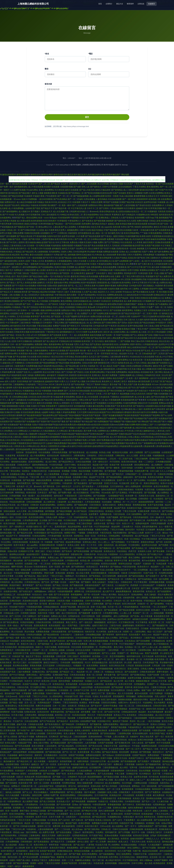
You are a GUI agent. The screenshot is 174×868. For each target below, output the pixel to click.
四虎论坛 (169, 477)
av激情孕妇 (99, 684)
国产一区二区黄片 (145, 313)
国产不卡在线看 (86, 740)
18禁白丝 (52, 591)
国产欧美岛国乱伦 (53, 724)
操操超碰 (8, 666)
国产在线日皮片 (141, 391)
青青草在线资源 (125, 564)
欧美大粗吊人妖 (96, 369)
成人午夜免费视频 (16, 208)
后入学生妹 (46, 459)
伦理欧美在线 (30, 712)
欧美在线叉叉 (92, 567)
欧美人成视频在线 (92, 798)
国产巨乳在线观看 (73, 224)
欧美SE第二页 (88, 341)
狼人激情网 (7, 388)
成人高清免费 (149, 727)
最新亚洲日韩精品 (78, 276)
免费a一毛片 (49, 276)
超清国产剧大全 (48, 242)
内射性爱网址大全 (124, 360)
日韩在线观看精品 (118, 307)
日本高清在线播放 (78, 675)
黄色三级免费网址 (116, 273)
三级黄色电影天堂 (109, 798)
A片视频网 (147, 301)
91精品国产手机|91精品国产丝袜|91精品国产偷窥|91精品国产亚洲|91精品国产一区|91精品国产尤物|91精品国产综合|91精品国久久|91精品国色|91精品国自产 (105, 434)
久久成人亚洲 (10, 341)
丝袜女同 (166, 310)
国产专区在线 (27, 625)
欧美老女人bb (20, 246)
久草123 (114, 363)
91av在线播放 (30, 286)
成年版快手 (51, 375)
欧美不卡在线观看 (117, 499)
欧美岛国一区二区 (110, 317)
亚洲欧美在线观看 (163, 242)
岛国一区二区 (161, 307)
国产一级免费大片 (14, 267)
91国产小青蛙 (148, 252)
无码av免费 (49, 678)
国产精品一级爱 (13, 638)
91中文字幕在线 (62, 242)
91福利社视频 (114, 289)
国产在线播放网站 (46, 267)
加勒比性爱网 (97, 202)
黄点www (28, 567)
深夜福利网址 (97, 267)
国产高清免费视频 (32, 561)
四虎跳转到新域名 (66, 638)
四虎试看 (116, 227)
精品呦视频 (125, 394)
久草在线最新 (160, 332)
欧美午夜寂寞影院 (89, 283)
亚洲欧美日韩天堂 (39, 471)
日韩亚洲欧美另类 (23, 650)
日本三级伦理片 (54, 740)
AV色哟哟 (75, 298)
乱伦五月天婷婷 (99, 351)
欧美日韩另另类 (126, 684)
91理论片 (58, 329)
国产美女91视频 (158, 397)
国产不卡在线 (8, 215)
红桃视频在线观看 (164, 490)
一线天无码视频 (154, 721)
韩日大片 (92, 715)
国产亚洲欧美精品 (138, 675)
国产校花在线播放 (165, 601)
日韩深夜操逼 (59, 622)
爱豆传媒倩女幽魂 (33, 242)
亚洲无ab (59, 678)
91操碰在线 (63, 193)
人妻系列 (21, 242)
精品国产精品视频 (32, 499)
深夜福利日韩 (77, 554)
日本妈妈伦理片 (135, 573)
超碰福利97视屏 (52, 381)
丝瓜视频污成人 (105, 388)
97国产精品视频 (111, 230)
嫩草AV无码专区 (26, 755)
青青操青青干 (52, 406)
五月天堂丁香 (156, 381)
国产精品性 (55, 184)
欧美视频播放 (51, 690)
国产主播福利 (44, 616)
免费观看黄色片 (7, 650)
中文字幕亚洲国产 (127, 644)
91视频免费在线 (36, 394)
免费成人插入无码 (59, 616)
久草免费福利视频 (30, 520)
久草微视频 (27, 693)
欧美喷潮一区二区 (77, 394)
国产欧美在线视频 (92, 193)
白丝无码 (63, 755)
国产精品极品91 (10, 780)
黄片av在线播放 (149, 561)
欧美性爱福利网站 (48, 505)
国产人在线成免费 (80, 205)
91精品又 (105, 384)
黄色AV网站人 (59, 400)
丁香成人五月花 (37, 261)
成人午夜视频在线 (161, 644)
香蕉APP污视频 (156, 289)
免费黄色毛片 (10, 202)
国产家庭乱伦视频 (112, 777)
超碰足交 (35, 764)
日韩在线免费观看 (34, 502)
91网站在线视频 (39, 820)
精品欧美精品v (134, 372)
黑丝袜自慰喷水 (82, 357)
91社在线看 (32, 357)
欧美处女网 (30, 777)
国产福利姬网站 (157, 604)
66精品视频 (56, 313)
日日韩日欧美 (81, 746)
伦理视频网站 (54, 301)
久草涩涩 (49, 283)
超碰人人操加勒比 (161, 811)
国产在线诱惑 (162, 363)
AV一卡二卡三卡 (130, 502)
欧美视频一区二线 (91, 814)
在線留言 (152, 4)
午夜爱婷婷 (113, 554)
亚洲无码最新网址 (36, 462)
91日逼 (38, 391)
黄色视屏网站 (75, 283)
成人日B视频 (132, 499)
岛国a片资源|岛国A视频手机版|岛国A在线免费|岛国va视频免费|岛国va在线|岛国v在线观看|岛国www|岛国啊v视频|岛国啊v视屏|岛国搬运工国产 (93, 425)
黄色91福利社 (72, 400)
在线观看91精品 (152, 406)
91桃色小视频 (24, 406)
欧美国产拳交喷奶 (152, 246)
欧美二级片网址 (156, 372)
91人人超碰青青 (35, 372)
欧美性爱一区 (6, 826)
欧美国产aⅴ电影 (164, 468)
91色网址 (100, 832)
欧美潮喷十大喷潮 (144, 795)
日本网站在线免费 (98, 239)
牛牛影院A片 (161, 323)
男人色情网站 (114, 845)
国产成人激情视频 (68, 255)
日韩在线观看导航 (59, 632)
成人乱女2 (8, 573)
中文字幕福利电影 (102, 527)
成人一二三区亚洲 (21, 718)
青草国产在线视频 (111, 202)
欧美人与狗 (26, 638)
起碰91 (12, 860)
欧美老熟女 (132, 715)
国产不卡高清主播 (75, 798)
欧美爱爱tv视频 (164, 317)
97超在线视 (110, 372)
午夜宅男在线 (30, 289)
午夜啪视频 (46, 391)
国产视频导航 (96, 724)
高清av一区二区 (26, 845)
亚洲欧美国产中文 (157, 459)
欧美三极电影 (151, 595)
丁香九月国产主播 (129, 384)
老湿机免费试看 (41, 625)
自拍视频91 (45, 233)
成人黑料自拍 (95, 323)
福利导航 (124, 289)
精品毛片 (97, 329)
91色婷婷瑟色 (157, 261)
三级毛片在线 (115, 625)
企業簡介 (109, 4)
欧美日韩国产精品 (157, 733)
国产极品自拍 (92, 378)
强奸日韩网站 (32, 832)
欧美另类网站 (93, 666)
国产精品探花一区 (69, 313)
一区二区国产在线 (125, 459)
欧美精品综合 (59, 684)
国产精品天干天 (48, 208)
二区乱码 (112, 459)
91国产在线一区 (151, 573)
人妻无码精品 (102, 199)
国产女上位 (28, 792)
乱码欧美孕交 (79, 273)
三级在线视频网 (140, 718)
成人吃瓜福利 (135, 239)
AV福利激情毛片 (7, 394)
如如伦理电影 (87, 687)
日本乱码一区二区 (122, 601)
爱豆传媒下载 (115, 384)
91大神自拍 (60, 190)
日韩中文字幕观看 (110, 187)
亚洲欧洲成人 (104, 218)
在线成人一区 (95, 644)
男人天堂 (26, 335)
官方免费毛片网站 (38, 687)
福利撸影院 (57, 249)
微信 (47, 69)
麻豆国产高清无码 (58, 641)
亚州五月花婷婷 (48, 718)
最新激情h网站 (55, 344)
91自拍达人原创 (39, 638)
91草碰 (57, 255)
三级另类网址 (55, 483)
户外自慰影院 (51, 196)
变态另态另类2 (58, 357)
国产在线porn (108, 755)
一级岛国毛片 (53, 761)
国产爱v (164, 576)
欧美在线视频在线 (38, 653)
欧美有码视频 (111, 863)
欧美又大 (108, 246)
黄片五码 (139, 817)
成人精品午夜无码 (113, 860)
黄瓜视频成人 (149, 286)
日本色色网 (65, 663)
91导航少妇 (141, 554)
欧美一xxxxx (44, 218)
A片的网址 (139, 468)
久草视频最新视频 (105, 669)
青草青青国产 (29, 585)
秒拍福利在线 (44, 579)
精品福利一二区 (158, 567)
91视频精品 (140, 823)
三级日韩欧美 (25, 323)
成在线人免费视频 (29, 727)
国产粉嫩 (8, 357)
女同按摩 (32, 523)
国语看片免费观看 (47, 601)
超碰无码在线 (36, 347)
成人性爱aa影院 (24, 221)
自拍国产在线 (65, 768)
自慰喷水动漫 (100, 523)
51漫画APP (136, 317)
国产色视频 (125, 341)
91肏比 (58, 372)
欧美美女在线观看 (109, 564)
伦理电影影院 (128, 536)
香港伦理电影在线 (107, 212)
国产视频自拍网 (77, 585)
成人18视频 (147, 369)
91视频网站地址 (115, 817)
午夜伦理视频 (81, 508)
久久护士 (77, 486)
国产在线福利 (128, 391)
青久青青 (8, 369)
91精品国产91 (68, 264)
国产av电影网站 (33, 588)
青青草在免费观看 (80, 644)
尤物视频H (102, 792)
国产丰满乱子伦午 (155, 554)
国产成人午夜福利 (44, 585)
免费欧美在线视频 (145, 696)
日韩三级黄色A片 (153, 258)
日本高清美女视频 (166, 746)
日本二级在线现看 (149, 786)
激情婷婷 (68, 480)
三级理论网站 (140, 632)
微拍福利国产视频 (111, 205)
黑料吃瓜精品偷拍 (84, 255)
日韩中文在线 (85, 230)
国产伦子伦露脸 (149, 848)
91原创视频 (43, 378)
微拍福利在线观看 (20, 184)
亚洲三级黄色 (134, 669)
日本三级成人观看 (151, 326)
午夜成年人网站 (68, 388)
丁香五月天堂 (140, 184)
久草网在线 (62, 233)
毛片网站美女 (167, 391)
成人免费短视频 (154, 780)
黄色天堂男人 (61, 230)
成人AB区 (124, 768)
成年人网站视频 (9, 360)
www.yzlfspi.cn (65, 165)
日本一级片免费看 (161, 579)
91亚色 (138, 527)
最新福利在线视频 (46, 715)
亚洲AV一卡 (25, 310)
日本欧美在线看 (32, 363)
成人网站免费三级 (59, 468)
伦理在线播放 (90, 199)
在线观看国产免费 (119, 558)
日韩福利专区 (150, 375)
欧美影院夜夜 (128, 789)
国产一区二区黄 (114, 789)
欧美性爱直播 (84, 752)
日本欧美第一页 (35, 360)
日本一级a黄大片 (158, 517)
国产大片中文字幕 (135, 267)
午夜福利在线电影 (151, 508)
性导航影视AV (20, 258)
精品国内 (142, 712)
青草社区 (19, 499)
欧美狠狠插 (70, 307)
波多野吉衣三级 (13, 310)
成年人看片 (120, 659)
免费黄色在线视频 (29, 378)
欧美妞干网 (115, 465)
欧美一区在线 (130, 249)
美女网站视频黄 (145, 384)
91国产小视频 (119, 366)
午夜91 (23, 798)
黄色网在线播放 (21, 394)
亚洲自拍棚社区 (164, 835)
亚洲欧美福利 (15, 601)
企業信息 (141, 4)
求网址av (20, 588)
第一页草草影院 (104, 354)
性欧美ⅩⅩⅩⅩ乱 (51, 202)
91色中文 (28, 681)
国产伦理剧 (86, 338)
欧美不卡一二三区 (153, 533)
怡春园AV (134, 737)
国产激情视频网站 (10, 212)
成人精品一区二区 (100, 233)
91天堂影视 (162, 378)
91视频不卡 (62, 545)
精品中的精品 (97, 230)
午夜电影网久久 (74, 221)
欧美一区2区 (91, 536)
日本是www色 (12, 696)
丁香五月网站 (59, 323)
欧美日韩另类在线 (129, 462)
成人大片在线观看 (126, 693)
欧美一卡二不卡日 (89, 545)
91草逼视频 (152, 400)
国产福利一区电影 (20, 598)
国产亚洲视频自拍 (76, 632)
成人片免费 (163, 320)
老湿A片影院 (133, 323)
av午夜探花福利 (86, 329)
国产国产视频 (75, 854)
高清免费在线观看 (30, 601)
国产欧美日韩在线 (77, 289)
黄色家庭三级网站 (165, 530)
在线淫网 (168, 542)
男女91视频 (31, 326)
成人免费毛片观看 (47, 832)
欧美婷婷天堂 (23, 456)
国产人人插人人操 (150, 647)
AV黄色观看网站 (155, 233)
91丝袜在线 (135, 357)
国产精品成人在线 (69, 258)
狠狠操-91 (142, 304)
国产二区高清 (159, 354)
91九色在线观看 (147, 357)
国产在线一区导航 (100, 749)
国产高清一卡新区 (20, 239)
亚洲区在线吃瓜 (109, 505)
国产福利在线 (120, 221)
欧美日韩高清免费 (50, 347)
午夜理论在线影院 (156, 718)
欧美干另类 (88, 527)
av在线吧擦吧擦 (35, 774)
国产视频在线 (85, 805)
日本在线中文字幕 (98, 761)
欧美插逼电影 (148, 814)
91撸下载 (137, 851)
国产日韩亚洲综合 (44, 369)
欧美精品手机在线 (8, 505)
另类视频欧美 (43, 335)
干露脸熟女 (115, 397)
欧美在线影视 (151, 808)
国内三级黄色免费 (107, 811)
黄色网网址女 (51, 261)
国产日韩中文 (129, 805)
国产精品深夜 (97, 551)
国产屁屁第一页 (58, 317)
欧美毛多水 (112, 622)
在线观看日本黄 (17, 313)
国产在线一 (165, 224)
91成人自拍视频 (107, 570)
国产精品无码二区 (25, 761)
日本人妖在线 (138, 743)
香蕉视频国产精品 (32, 338)
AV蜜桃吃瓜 (20, 363)
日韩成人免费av (148, 669)
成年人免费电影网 (133, 486)
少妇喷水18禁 (124, 317)
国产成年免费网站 (162, 252)
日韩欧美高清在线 (17, 635)
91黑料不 (82, 378)
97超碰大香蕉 (39, 196)
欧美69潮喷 (140, 218)
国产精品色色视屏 (93, 236)
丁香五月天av (42, 384)
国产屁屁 (36, 208)
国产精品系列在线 (55, 533)
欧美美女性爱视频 (76, 774)
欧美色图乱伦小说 (156, 298)
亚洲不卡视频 (106, 758)
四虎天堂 (133, 551)
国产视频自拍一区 (108, 548)
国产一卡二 (48, 527)
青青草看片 (105, 567)
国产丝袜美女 (88, 221)
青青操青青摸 (25, 536)
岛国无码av (165, 783)
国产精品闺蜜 (118, 687)
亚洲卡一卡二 (67, 335)
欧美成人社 (151, 591)
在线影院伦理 (40, 740)
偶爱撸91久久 (105, 474)
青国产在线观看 (152, 653)
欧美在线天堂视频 (141, 835)
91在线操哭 (45, 548)
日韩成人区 (106, 829)
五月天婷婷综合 (117, 486)
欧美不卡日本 (42, 817)
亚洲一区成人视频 (156, 273)
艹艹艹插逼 (168, 289)
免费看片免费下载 (51, 795)
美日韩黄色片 (137, 638)
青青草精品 (20, 493)
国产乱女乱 (146, 351)
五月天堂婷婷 (49, 666)
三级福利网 (62, 502)
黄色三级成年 (39, 298)
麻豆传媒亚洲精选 (102, 558)
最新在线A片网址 (61, 283)
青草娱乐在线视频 (82, 851)
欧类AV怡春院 (98, 638)
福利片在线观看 (72, 190)
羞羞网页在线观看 (149, 746)
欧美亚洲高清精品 (9, 477)
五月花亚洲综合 (52, 273)
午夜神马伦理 (154, 391)
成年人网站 (85, 459)
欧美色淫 (139, 202)
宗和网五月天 (20, 279)
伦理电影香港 (117, 301)
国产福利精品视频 (53, 752)
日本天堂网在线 (88, 616)
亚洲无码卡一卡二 (143, 625)
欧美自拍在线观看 (102, 687)
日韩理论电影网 (57, 561)
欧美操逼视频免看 (65, 839)
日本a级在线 (104, 397)
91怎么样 (82, 777)
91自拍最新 (152, 480)
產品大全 (120, 4)
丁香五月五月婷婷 (52, 863)
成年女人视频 (37, 193)
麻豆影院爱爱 (6, 289)
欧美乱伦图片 (11, 743)
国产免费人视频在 (36, 690)
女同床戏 (162, 808)
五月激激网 (150, 530)
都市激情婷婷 (55, 264)
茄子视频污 (35, 212)
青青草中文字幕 (121, 561)
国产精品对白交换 (25, 533)
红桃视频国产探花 (116, 496)
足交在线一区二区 (158, 857)
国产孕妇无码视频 (114, 391)
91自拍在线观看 (115, 199)
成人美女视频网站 (113, 783)
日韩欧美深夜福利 (148, 672)
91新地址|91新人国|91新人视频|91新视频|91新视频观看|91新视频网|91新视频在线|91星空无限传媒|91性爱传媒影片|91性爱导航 (55, 437)
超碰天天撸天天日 (100, 625)
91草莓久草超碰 (9, 221)
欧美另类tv (75, 721)
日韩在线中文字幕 (110, 644)
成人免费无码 (49, 502)
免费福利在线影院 (93, 755)
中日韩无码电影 (56, 465)
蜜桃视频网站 (97, 310)
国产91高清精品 (60, 199)
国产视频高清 (20, 227)
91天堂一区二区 (134, 354)
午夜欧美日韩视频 (165, 474)
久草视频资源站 (84, 227)
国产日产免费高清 (153, 792)
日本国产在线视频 (106, 743)
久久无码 (156, 388)
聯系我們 (130, 4)
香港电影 (134, 752)
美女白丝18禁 (48, 372)
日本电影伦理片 (136, 286)
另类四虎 (162, 212)
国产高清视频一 (100, 496)
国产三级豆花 (108, 585)
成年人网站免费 (114, 338)
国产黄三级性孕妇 (92, 829)
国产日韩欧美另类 (89, 857)
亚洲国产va (157, 588)
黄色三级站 (119, 647)
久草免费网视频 (12, 842)
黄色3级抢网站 (153, 187)
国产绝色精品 (34, 292)
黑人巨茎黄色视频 (8, 730)
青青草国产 (35, 317)
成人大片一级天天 (109, 360)
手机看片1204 (37, 249)
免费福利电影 (78, 681)
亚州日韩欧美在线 (55, 687)
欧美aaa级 (23, 459)
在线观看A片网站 (80, 477)
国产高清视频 (52, 672)
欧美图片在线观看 (52, 187)
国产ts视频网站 (162, 304)
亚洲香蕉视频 (49, 808)
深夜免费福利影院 (58, 792)
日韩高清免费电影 (147, 768)
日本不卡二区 (93, 208)
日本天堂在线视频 (47, 805)
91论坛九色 (102, 554)
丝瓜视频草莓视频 (62, 628)
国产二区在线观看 (89, 184)
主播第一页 (120, 276)
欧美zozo (132, 740)
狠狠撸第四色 (76, 409)
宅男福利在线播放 (82, 347)
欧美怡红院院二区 (75, 215)
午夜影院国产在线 (64, 360)
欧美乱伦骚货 (43, 490)
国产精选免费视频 (47, 363)
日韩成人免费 (52, 517)
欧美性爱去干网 (26, 783)
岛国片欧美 (42, 613)
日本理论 (83, 366)
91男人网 (88, 641)
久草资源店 (23, 835)
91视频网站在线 (143, 215)
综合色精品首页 (85, 468)
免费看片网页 (70, 533)
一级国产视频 (74, 582)
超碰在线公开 (8, 363)
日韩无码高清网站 (55, 733)
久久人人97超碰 (167, 471)
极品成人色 (84, 323)
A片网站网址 (147, 366)
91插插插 (77, 341)
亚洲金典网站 (137, 595)
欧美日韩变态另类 (27, 706)
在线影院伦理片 (155, 854)
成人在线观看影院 (45, 496)
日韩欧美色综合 (152, 341)
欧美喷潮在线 (17, 823)
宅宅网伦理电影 (69, 783)
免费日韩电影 (143, 221)
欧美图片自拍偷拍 (100, 539)
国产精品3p (127, 351)
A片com (155, 384)
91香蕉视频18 (40, 533)
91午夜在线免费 (146, 295)
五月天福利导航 (101, 795)
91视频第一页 (79, 666)
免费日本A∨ (123, 703)
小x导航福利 (16, 378)
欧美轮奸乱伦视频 (120, 452)
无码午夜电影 (127, 468)
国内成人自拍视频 (38, 733)
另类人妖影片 (161, 696)
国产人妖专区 (64, 820)
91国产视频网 (71, 317)
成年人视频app (146, 860)
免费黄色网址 (40, 375)
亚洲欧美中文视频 (12, 412)
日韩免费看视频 (24, 669)
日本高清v (33, 397)
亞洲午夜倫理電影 (40, 619)
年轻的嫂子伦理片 (17, 607)
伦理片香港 (18, 388)
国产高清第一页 (109, 335)
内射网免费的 (153, 520)
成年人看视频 (142, 598)
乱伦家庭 (4, 208)
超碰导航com (125, 746)
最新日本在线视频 (44, 403)
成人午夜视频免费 (112, 400)
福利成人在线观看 (13, 792)
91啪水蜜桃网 (58, 391)
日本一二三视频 (105, 808)
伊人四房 (128, 663)
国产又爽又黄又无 (146, 264)
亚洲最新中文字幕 (26, 551)
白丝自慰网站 (98, 561)
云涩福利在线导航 (82, 264)
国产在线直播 (55, 335)
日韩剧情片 (72, 777)
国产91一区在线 (162, 558)
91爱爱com (116, 279)
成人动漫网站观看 (97, 196)
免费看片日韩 (163, 400)
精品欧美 (80, 397)
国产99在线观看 (79, 801)
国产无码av (122, 323)
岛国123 (20, 777)
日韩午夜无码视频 (93, 601)
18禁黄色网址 (80, 456)
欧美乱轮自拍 (58, 823)
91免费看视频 (32, 366)
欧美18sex (95, 758)
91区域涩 (140, 530)
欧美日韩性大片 (41, 845)
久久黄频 (19, 576)
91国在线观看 (153, 279)
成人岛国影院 (132, 332)
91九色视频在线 (109, 480)
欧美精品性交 (167, 221)
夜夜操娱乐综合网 (143, 666)
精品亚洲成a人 (59, 366)
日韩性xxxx (15, 468)
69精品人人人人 (153, 839)
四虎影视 (120, 249)
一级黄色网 (34, 264)
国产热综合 (92, 270)
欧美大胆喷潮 (38, 746)
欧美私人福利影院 (83, 730)
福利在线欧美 (84, 786)
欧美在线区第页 (84, 465)
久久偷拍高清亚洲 (131, 295)
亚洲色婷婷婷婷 (95, 737)
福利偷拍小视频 (116, 184)
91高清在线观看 (79, 715)
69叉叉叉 (32, 403)
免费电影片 (19, 270)
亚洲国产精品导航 (127, 202)
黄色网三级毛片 (121, 381)
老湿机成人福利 (61, 854)
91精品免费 (162, 564)
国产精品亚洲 (26, 298)
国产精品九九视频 (124, 811)
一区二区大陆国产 (160, 607)
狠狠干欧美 (52, 289)
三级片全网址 (85, 625)
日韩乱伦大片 (90, 628)
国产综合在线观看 (166, 184)
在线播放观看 (71, 320)
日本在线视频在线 (83, 638)
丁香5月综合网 (104, 279)
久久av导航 (6, 768)
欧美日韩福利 (40, 758)
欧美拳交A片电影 (135, 508)
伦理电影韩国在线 (80, 835)
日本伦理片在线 (155, 338)
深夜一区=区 (98, 712)
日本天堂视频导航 (33, 215)
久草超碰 (68, 678)
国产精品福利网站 (114, 477)
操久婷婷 (156, 267)
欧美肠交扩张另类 (62, 276)
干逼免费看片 (130, 820)
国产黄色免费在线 (11, 622)
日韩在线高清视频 (60, 452)
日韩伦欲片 (91, 588)
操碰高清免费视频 (158, 239)
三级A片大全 (53, 669)
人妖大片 (153, 378)
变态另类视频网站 (117, 656)
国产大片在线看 (71, 539)
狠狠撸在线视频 (125, 700)
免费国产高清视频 (83, 388)
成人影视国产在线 (83, 267)
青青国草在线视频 (144, 644)
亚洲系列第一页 (67, 508)
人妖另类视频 (91, 743)
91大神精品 (62, 215)
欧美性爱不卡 (85, 749)
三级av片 (77, 832)
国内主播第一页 (73, 295)
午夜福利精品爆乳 (42, 468)
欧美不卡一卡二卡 (52, 749)
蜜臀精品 (136, 786)
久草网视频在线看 (105, 270)
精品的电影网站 (75, 527)
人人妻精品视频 (157, 613)
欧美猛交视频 (126, 224)
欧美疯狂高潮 (11, 647)
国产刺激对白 (139, 406)
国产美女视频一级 (55, 700)
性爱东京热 (140, 276)
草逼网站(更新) (106, 647)
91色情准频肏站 (41, 567)
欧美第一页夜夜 (112, 196)
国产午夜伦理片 (42, 848)
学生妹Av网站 (32, 190)
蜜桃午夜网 (108, 320)
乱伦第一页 (154, 292)
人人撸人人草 (126, 613)
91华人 (71, 239)
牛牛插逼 (136, 746)
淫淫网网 (70, 267)
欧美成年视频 (165, 406)
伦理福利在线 (74, 616)
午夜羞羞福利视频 (34, 607)
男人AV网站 (96, 752)
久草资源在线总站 (32, 582)
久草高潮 (156, 666)
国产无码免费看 (143, 641)
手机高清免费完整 (17, 502)
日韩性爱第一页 (145, 499)
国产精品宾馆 (106, 681)
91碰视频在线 (159, 456)
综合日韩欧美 (105, 215)
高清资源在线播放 (8, 483)
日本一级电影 (132, 307)
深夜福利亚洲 (109, 369)
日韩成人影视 (155, 221)
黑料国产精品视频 (119, 727)
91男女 (124, 227)
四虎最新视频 (49, 656)
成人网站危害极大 (76, 502)
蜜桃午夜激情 (111, 286)
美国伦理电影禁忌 (152, 483)
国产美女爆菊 (159, 551)
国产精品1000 (127, 338)
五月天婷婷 (75, 403)
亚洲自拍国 (60, 573)
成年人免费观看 (136, 452)
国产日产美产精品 (28, 301)
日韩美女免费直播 (133, 366)
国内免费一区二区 (165, 848)
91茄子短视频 (51, 647)
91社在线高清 (126, 242)
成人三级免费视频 (52, 474)
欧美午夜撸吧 (83, 490)
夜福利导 (27, 558)
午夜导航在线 (60, 295)
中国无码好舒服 (129, 567)
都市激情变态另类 (18, 326)
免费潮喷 (110, 239)
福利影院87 (9, 848)
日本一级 (14, 344)
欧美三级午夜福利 (109, 700)
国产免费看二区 (35, 320)
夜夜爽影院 (12, 709)
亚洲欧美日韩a (39, 672)
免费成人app (53, 558)
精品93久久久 (104, 292)
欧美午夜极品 (38, 202)
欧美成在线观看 (86, 684)
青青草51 (125, 357)
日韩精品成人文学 (11, 613)
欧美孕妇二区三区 (63, 715)
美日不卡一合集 (138, 832)
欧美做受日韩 (154, 224)
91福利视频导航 (132, 236)
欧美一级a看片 (29, 496)
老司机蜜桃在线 (85, 233)
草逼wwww (167, 369)
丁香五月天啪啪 (117, 530)
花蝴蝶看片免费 (141, 193)
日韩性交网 (61, 656)
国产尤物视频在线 (37, 381)
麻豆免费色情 (159, 795)
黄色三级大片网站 (41, 743)
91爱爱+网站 (98, 471)
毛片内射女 (99, 341)
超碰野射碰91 (128, 625)
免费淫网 (56, 826)
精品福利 (123, 354)
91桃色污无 (103, 801)
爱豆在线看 (168, 286)
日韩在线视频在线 (144, 706)
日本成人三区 (57, 539)
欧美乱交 (119, 672)
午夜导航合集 (21, 839)
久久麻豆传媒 (163, 801)
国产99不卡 (45, 313)
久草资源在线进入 (64, 666)
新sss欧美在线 (35, 659)
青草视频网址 (32, 814)
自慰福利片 (112, 718)
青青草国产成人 (19, 218)
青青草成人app (137, 653)
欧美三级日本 (104, 332)
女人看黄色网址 (56, 696)
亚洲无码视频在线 (81, 301)
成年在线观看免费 (46, 409)
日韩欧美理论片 (24, 465)
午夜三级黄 (120, 774)
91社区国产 (128, 184)
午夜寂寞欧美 (6, 832)
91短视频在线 (87, 403)
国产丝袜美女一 (89, 486)
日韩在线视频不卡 (72, 687)
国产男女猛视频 (19, 357)
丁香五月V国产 (142, 329)
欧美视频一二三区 (100, 656)
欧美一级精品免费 (23, 570)
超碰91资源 (62, 286)
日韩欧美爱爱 (30, 270)
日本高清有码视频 (85, 619)
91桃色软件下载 (127, 823)
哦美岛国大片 (126, 724)
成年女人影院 (83, 842)
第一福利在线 (55, 709)
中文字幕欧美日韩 (127, 622)
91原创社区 (106, 301)
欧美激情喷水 (22, 851)
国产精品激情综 (81, 483)
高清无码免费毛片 (75, 564)
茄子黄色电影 (111, 471)
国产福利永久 (96, 187)
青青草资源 (54, 845)
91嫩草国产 (56, 388)
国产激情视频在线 (68, 558)
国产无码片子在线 (114, 598)
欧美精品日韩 (116, 795)
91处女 (122, 264)
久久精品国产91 (122, 585)
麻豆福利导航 (135, 561)
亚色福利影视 (31, 452)
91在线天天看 (101, 845)
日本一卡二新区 (60, 706)
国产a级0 (77, 187)
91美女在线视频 (125, 230)
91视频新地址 (29, 391)
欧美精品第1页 (149, 678)
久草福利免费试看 (8, 372)
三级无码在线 (125, 786)
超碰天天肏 (34, 851)
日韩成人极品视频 (148, 363)
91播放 (89, 406)
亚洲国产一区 (123, 653)
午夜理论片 (90, 394)
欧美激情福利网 (128, 400)
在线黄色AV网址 (11, 591)
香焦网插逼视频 (140, 505)
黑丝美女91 (13, 740)
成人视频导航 (165, 647)
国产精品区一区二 (68, 672)
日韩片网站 (95, 493)
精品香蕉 (16, 255)
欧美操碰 (145, 372)
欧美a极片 (156, 610)
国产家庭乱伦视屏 (58, 743)
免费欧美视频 (96, 317)
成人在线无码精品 (68, 523)
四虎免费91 (86, 224)
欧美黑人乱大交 (154, 842)
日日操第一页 (32, 246)
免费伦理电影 (123, 286)
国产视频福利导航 (153, 764)
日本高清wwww (7, 746)
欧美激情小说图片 (35, 474)
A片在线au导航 (83, 693)
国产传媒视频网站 (26, 344)
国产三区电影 (67, 372)
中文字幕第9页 (133, 542)
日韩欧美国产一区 (133, 474)
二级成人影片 (7, 789)
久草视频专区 (79, 548)
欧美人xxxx (147, 635)
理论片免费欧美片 (165, 595)
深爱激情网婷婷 (118, 771)
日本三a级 (154, 471)
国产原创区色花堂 (143, 205)
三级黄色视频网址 (40, 351)
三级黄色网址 (35, 835)
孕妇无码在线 (6, 391)
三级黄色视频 (98, 604)
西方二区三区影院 (49, 477)
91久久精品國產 (13, 795)
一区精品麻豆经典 (147, 230)
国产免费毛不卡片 (144, 388)
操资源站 (71, 573)
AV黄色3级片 (129, 817)
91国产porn (43, 727)
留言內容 (48, 84)
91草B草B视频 (45, 224)
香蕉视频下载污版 (25, 351)
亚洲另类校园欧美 (30, 514)
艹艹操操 (144, 233)
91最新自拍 (164, 279)
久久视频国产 (54, 771)
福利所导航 (7, 384)
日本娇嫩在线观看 (163, 462)
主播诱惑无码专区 (66, 406)
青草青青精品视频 (32, 854)
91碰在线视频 (126, 835)
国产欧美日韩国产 (102, 727)
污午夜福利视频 (55, 536)
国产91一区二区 (69, 752)
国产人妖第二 (135, 261)
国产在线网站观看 (121, 520)
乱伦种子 (65, 184)
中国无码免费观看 (105, 715)
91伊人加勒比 (59, 307)
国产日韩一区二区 (82, 239)
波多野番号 (94, 514)
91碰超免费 (58, 397)
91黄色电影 (143, 273)
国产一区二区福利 (75, 199)
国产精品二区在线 (61, 585)
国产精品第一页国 (126, 298)
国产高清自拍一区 (89, 354)
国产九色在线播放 (106, 774)
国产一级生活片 (86, 622)
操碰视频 (141, 249)
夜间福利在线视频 (102, 740)
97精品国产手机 (39, 669)
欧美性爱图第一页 (90, 647)
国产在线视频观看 (166, 786)
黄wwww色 (94, 212)
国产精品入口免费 (136, 533)
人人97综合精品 (7, 304)
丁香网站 (161, 678)
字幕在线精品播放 (44, 326)
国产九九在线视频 (152, 452)
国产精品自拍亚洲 (82, 839)
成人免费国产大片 (85, 313)
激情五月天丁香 (98, 693)
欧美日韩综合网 (129, 604)
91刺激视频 (163, 394)
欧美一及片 (134, 378)
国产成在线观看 (72, 351)
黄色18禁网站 (67, 301)
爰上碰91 (147, 397)
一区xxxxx (16, 199)
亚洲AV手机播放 (111, 706)
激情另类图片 (149, 242)
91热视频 (55, 548)
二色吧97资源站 (47, 239)
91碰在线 (35, 205)
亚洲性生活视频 (120, 808)
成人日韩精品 (138, 375)
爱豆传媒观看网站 (91, 215)
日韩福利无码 (63, 375)
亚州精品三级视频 (38, 811)
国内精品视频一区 (8, 533)
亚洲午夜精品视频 (135, 326)
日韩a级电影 (147, 354)
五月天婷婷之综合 (127, 857)
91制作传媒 (42, 286)
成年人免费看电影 (121, 616)
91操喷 (7, 468)
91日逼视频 (60, 351)
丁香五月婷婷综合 (8, 687)
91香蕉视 (164, 196)
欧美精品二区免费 (113, 511)
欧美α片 (45, 561)
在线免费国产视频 (88, 721)
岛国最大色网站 (105, 378)
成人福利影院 (97, 851)
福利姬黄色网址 (11, 261)
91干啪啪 (41, 406)
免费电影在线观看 (111, 252)
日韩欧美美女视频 (22, 332)
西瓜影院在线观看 (140, 224)
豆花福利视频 (167, 329)
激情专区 (39, 755)
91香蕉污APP (75, 354)
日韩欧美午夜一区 (29, 786)
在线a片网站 (167, 823)
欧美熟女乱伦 (110, 551)
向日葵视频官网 (35, 663)
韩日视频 (163, 292)
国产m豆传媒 (53, 523)
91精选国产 (15, 298)
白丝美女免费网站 (156, 193)
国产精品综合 (56, 490)
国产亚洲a (135, 616)
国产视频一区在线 (59, 582)
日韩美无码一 (72, 817)
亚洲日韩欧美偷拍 (126, 490)
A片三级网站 (134, 289)
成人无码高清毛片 (32, 295)
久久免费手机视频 (18, 190)
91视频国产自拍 (80, 246)
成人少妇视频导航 (133, 252)
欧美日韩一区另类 (50, 659)
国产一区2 (160, 737)
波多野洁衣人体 (115, 632)
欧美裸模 (43, 205)
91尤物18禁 (124, 483)
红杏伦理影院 (138, 792)
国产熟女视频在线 (141, 292)
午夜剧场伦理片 (99, 650)
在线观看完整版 (12, 764)
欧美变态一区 (152, 184)
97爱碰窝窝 (156, 761)
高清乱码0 (132, 258)
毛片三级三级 (98, 860)
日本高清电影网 (80, 252)
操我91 (24, 774)
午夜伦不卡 (86, 202)
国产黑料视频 (145, 752)
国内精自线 (13, 193)
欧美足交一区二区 (139, 212)
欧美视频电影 (80, 406)
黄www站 (38, 486)
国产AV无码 (11, 242)
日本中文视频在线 (24, 341)
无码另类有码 (110, 851)
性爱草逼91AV (84, 317)
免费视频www (40, 591)
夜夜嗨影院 (88, 727)
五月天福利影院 (16, 817)
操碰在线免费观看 (44, 480)
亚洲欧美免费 (144, 511)
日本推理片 (48, 323)
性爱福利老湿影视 (8, 820)
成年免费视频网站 (30, 267)
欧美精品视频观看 (36, 752)
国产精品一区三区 (49, 499)
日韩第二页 (99, 672)
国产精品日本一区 (116, 579)
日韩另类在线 (132, 771)
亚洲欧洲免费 (107, 508)
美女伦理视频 (103, 184)
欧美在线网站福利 (140, 733)
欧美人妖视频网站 (122, 344)
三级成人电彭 (161, 740)
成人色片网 (119, 681)
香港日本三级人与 (29, 644)
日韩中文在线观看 (120, 829)
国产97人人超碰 (109, 653)
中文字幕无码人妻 (79, 208)
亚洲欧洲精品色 (117, 641)
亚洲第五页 (18, 619)
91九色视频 (20, 215)
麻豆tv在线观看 (36, 255)
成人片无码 (135, 363)
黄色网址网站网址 (97, 372)
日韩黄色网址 (155, 329)
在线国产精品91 (139, 755)
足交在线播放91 (125, 187)
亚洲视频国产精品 (47, 857)
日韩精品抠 (154, 783)
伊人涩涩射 (126, 279)
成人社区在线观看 (74, 727)
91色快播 (47, 249)
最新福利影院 (108, 344)
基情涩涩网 (82, 279)
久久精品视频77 (155, 845)
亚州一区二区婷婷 (42, 783)
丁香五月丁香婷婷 (93, 384)
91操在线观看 (78, 360)
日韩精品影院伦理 (129, 712)
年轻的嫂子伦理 (71, 696)
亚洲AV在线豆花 (84, 375)
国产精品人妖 (66, 737)
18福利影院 (72, 233)
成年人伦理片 (11, 381)
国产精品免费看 (124, 548)
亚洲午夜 (129, 687)
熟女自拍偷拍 (77, 304)
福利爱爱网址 (127, 310)
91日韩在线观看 (83, 391)
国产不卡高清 (18, 286)
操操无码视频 (96, 335)
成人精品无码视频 (24, 202)
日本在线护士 (102, 273)
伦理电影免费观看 (81, 758)
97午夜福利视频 (40, 236)
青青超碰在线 (101, 579)
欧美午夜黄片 (20, 545)
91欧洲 (124, 573)
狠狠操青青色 (142, 857)
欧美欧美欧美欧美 (100, 730)
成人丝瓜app (77, 829)
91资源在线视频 (83, 310)
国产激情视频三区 (66, 347)
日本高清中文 (47, 854)
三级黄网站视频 (144, 650)
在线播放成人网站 (18, 474)
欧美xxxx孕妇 (94, 480)
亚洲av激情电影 (47, 295)
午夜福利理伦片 (135, 727)
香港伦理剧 (121, 255)
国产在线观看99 (164, 591)
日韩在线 (115, 218)
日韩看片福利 (40, 700)
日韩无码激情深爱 (13, 514)
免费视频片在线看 (100, 823)
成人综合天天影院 (163, 715)
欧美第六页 (97, 613)
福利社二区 (6, 656)
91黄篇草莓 (11, 456)
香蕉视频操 (23, 530)
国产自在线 (157, 301)
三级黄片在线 (42, 641)
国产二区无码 (70, 391)
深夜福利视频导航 (150, 527)
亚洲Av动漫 (96, 786)
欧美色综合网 (106, 193)
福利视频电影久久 (67, 332)
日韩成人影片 (10, 276)
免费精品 (117, 502)
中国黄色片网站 (117, 801)
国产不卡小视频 (64, 298)
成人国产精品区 (80, 511)
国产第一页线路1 (71, 598)
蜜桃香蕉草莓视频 (86, 530)
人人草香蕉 (138, 242)
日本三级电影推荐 (62, 554)
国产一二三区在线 (80, 514)
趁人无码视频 (99, 468)
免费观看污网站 (41, 344)
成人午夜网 (50, 230)
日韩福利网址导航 (8, 347)
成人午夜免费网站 (38, 456)
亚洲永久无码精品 (158, 724)
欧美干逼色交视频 (156, 505)
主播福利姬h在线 (55, 279)
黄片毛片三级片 (20, 663)
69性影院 (154, 215)
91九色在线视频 (140, 338)
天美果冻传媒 (76, 292)
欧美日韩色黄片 (50, 221)
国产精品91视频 (62, 363)
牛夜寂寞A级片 (165, 480)
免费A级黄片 (94, 508)
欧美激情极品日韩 (100, 663)
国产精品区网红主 (66, 462)
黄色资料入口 (108, 381)
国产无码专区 (123, 675)
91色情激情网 (64, 218)
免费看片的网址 (102, 530)
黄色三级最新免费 (43, 388)
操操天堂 (138, 663)
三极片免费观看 (24, 672)
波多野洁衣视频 (135, 678)
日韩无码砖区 (114, 573)
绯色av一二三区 (66, 517)
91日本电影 (127, 783)
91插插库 (28, 196)
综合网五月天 (82, 249)
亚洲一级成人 (13, 625)
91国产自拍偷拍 (119, 193)
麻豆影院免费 (144, 381)
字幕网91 (57, 703)
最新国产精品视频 (68, 607)
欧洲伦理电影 (85, 823)
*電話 (90, 54)
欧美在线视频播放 (155, 360)
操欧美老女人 (168, 301)
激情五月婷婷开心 (51, 663)
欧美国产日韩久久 (137, 758)
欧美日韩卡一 (52, 768)
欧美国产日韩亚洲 (132, 814)
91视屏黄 (139, 490)
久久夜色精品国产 (147, 585)
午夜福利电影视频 (126, 471)
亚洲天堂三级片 (105, 764)
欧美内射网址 (125, 283)
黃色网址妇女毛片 (46, 610)
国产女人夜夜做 (137, 335)
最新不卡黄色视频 (13, 520)
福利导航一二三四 (163, 502)
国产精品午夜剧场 (110, 752)
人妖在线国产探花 (46, 786)
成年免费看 (86, 712)
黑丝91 (133, 721)
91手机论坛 (17, 391)
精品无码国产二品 (120, 378)
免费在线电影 (154, 755)
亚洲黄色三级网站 (65, 505)
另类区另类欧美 (141, 298)
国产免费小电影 (65, 493)
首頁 (100, 4)
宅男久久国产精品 (82, 344)
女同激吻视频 (126, 246)
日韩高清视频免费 (158, 523)
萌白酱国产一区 (54, 205)
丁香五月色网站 (139, 187)
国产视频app (116, 567)
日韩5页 (80, 826)
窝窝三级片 (40, 551)
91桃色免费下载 (142, 471)
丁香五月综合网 (130, 511)
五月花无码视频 (23, 317)
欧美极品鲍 (58, 480)
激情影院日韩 (104, 363)
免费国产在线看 (59, 326)
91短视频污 (15, 641)
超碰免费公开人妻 (123, 588)
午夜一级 (5, 474)
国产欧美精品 (95, 576)
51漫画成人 (92, 279)
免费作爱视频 (104, 690)
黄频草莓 (60, 857)
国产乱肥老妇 (96, 344)
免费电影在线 (106, 514)
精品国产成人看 (157, 700)
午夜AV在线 (145, 607)
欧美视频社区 (112, 684)
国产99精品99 (68, 724)
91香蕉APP (33, 184)
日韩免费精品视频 (20, 397)
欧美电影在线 (83, 320)
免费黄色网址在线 (106, 276)
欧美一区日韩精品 (132, 539)
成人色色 (149, 863)
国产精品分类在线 (25, 236)
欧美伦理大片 (144, 567)
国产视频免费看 (81, 505)
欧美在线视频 (92, 276)
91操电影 (92, 366)
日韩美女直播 (90, 286)
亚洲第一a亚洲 (37, 863)
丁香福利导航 (69, 490)
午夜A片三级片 (63, 292)
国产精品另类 (47, 400)
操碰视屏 (110, 221)
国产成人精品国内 (66, 746)
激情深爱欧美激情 (115, 304)
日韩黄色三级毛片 (155, 832)
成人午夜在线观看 (36, 187)
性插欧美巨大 (66, 456)
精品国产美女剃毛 (12, 205)
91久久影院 (131, 221)
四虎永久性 (156, 511)
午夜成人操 (23, 477)
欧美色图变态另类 (162, 616)
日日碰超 (73, 499)
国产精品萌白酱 (72, 366)
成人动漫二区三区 (146, 332)
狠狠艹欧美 (61, 774)
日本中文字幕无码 (139, 283)
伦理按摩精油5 (159, 805)
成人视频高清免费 (18, 329)
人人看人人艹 (85, 789)
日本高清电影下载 (151, 663)
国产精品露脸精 (111, 610)
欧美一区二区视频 (77, 588)
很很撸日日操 (99, 598)
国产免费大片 (113, 394)
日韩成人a (57, 403)
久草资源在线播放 (93, 502)
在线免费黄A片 (158, 205)
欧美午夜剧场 (137, 601)
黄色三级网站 (134, 558)
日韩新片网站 (25, 709)
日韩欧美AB (22, 523)
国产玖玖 (132, 388)
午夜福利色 (31, 829)
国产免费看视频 (72, 323)
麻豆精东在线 (55, 604)
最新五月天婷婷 (49, 835)
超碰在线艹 (91, 273)
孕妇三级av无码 (138, 341)
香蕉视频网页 (119, 696)
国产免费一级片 (7, 187)
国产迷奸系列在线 (47, 814)
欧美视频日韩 (163, 561)
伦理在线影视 (32, 329)
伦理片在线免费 (8, 777)
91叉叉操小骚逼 (134, 369)
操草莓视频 (50, 511)
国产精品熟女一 (58, 224)
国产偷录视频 (49, 774)
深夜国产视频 (152, 394)
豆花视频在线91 (51, 755)
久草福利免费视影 (69, 412)
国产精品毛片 (63, 721)
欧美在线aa (5, 715)
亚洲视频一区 (19, 808)
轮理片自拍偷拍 (7, 332)
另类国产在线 (65, 304)
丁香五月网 (130, 276)
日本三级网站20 (30, 616)
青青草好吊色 (150, 817)
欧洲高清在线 (64, 647)
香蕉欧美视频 (36, 666)
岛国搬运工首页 (141, 310)
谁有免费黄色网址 (142, 465)
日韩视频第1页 (82, 724)
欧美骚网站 (70, 369)
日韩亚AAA (99, 783)
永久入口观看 (132, 456)
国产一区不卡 (131, 826)
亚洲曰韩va (111, 693)
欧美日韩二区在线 (50, 681)
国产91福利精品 (145, 579)
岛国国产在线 (22, 372)
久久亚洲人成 (93, 261)
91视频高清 (161, 585)
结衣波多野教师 (24, 595)
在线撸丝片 (48, 255)
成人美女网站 (17, 582)
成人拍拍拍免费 (109, 255)
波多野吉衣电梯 (141, 777)
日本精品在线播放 (21, 369)
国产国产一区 (92, 218)
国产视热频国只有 (160, 625)
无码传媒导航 (87, 326)
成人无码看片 (95, 301)
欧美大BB (163, 249)
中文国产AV (18, 721)
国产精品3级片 (25, 193)
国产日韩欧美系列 (76, 743)
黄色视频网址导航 (139, 279)
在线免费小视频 (38, 310)
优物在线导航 (124, 863)
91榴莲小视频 (6, 239)
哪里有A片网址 (9, 338)
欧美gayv (54, 218)
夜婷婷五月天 (136, 703)
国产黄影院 (90, 820)
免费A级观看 (93, 733)
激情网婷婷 (144, 378)
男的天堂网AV (23, 276)
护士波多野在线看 (117, 749)
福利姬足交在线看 (140, 619)
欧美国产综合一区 (137, 709)
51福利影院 (31, 384)
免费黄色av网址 (11, 354)
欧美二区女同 (162, 375)
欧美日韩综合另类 (117, 666)
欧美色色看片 (115, 730)
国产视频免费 (85, 613)
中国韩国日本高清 (78, 218)
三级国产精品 (150, 638)
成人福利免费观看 (40, 709)
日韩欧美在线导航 (43, 622)
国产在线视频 (115, 310)
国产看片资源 (34, 239)
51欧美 (135, 230)
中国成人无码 (100, 619)
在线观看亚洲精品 (79, 270)
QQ (90, 69)
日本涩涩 (136, 588)
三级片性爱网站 (85, 496)
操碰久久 (40, 647)
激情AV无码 (151, 709)
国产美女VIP (97, 706)
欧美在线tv (33, 354)
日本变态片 (43, 493)
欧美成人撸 (85, 561)
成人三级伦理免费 (131, 190)
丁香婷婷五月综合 (37, 273)
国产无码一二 (28, 304)
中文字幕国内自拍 (130, 860)
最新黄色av (133, 381)
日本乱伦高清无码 (138, 394)
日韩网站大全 (131, 579)
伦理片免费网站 (7, 570)
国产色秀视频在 (118, 542)
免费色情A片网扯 (69, 310)
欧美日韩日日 (120, 669)
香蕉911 (130, 193)
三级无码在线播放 (70, 604)
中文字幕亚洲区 (141, 582)
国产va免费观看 (122, 261)
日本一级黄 (48, 595)
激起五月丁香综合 (34, 656)
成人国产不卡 (109, 591)
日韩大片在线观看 (106, 456)
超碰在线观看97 (137, 839)
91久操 (58, 258)
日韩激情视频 (79, 678)
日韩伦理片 (165, 351)
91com (161, 335)
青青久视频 (88, 304)
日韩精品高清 (81, 307)
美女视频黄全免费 (110, 298)
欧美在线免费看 (110, 267)
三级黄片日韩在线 (159, 687)
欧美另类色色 (161, 656)
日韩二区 (170, 567)
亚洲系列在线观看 (123, 755)
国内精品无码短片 (100, 224)
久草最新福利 (168, 774)
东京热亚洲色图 (27, 412)
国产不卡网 (18, 854)
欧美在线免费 (127, 465)
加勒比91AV (143, 403)
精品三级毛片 (43, 576)
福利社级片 (59, 496)
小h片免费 (80, 236)
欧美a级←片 (163, 709)
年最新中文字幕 (140, 854)
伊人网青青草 (132, 264)
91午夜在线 (48, 394)
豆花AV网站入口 (17, 610)
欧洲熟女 (84, 703)
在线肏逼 (70, 650)
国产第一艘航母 (113, 468)
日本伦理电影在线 (66, 730)
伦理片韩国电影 (121, 709)
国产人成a (63, 669)
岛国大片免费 (25, 696)
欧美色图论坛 (168, 236)
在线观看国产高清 (8, 672)
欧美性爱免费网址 (69, 749)
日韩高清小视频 (64, 601)
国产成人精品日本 (51, 341)
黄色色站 (8, 721)
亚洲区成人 (97, 375)
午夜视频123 (37, 323)
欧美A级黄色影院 (38, 332)
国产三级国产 (63, 289)
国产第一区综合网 (92, 595)
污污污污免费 (81, 332)
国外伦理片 (130, 530)
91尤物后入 (27, 700)
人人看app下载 (57, 579)
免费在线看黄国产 (146, 826)
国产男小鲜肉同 (134, 227)
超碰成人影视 (8, 249)
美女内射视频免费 (156, 712)
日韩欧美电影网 (137, 829)
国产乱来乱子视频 (87, 499)
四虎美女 (26, 471)
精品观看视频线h (95, 777)
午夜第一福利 (54, 613)
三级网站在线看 (140, 783)
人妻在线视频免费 (46, 829)
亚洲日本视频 (60, 267)
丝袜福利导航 (129, 598)
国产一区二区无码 (72, 811)
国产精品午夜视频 (21, 863)
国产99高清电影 (68, 771)
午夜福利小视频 (66, 659)
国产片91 (147, 267)
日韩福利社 (92, 456)
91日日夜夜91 (130, 208)
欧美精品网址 (44, 539)
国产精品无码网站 (68, 653)
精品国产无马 (6, 718)
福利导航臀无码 (24, 483)
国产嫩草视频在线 (20, 403)
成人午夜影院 (23, 505)
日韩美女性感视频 (34, 635)
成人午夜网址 (10, 317)
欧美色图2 (93, 709)
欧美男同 (19, 564)
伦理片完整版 (133, 270)
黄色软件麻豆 (15, 585)
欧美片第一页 (100, 718)
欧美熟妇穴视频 (128, 329)
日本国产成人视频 (77, 381)
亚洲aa (75, 805)
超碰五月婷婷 (85, 604)
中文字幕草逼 (142, 622)
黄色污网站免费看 (160, 650)
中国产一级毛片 (14, 866)
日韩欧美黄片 (125, 792)
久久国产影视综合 (127, 218)
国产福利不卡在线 (43, 780)
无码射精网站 (54, 252)
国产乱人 (21, 283)
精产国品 (20, 338)
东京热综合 (11, 669)
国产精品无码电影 (16, 196)
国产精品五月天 (7, 292)
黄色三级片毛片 (7, 270)
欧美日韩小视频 (55, 378)
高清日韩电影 (23, 381)
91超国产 (138, 564)
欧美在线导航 (46, 508)
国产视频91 (86, 582)
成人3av (97, 700)
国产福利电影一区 (46, 644)
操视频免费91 (73, 230)
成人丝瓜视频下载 (61, 212)
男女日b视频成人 (41, 792)
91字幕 (56, 508)
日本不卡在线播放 (92, 564)
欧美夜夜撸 (56, 783)
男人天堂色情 (17, 632)
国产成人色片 (79, 845)
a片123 (34, 335)
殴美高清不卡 (158, 789)
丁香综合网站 (15, 471)
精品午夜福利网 (45, 366)
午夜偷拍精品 (77, 628)
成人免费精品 (163, 493)
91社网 (99, 298)
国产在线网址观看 (101, 313)
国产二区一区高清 (49, 764)
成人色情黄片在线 (63, 270)
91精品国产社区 (23, 347)
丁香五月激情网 (141, 459)
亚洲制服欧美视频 (157, 582)
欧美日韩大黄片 (92, 826)
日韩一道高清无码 (106, 545)
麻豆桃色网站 (98, 406)
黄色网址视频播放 (12, 301)
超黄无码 (9, 366)
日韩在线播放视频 (92, 360)
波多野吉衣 (83, 653)
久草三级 (164, 749)
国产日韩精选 (37, 730)
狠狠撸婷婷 (92, 801)
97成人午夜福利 (54, 551)
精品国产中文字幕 (97, 477)
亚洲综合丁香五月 (40, 860)
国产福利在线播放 (137, 576)
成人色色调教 (113, 761)
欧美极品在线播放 (129, 845)
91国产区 (93, 659)
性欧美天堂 (90, 632)
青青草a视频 (94, 703)
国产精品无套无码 (99, 338)
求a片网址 (25, 255)
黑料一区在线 (85, 696)
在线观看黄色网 (127, 397)
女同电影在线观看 (98, 409)
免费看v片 (16, 786)
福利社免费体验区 (109, 490)
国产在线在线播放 (64, 832)
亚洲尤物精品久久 (54, 598)
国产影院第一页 (66, 273)
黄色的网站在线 (20, 604)
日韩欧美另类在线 (119, 740)
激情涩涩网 (37, 795)
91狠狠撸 (162, 202)
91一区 (99, 366)
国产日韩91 (104, 208)
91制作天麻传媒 (53, 693)
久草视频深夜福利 (150, 344)
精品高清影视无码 (19, 678)
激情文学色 (158, 366)
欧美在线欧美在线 (158, 628)
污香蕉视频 (130, 764)
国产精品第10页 (99, 817)
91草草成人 (102, 536)
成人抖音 (138, 397)
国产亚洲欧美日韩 (123, 743)
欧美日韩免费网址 (90, 854)
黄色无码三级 (83, 607)
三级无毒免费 (115, 357)
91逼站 (96, 696)
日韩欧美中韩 (90, 554)
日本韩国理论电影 (133, 801)
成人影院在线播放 (123, 212)
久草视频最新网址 (65, 261)
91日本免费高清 (118, 690)
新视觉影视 (102, 283)
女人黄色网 (20, 848)
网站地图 (125, 175)
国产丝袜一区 (32, 227)
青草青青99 (147, 486)
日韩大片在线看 (80, 261)
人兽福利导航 (121, 369)
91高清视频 (149, 659)
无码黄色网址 (37, 573)
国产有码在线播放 (154, 758)
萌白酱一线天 (86, 351)
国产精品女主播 (73, 712)
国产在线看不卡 (153, 576)
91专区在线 (41, 289)
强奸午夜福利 (90, 792)
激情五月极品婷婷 (103, 190)
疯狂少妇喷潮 (133, 347)
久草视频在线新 (72, 561)
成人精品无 (108, 366)
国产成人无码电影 (110, 786)
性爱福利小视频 (11, 530)
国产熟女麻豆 (61, 610)
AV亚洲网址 (8, 273)
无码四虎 (116, 246)
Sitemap (125, 165)
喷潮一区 (157, 313)
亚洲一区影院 (55, 567)
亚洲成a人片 (47, 554)
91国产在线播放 (123, 335)
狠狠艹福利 (147, 690)
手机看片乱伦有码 (22, 789)
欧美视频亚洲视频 (101, 641)
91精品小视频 (54, 412)
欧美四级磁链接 (125, 798)
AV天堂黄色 (115, 462)
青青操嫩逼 (131, 696)
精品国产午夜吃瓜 (161, 635)
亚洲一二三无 (68, 860)
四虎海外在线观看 (77, 669)
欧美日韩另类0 (61, 239)
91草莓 (94, 388)
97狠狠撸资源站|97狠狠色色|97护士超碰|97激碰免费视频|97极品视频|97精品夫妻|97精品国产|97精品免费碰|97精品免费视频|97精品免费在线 (77, 443)
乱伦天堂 (67, 384)
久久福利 (140, 320)
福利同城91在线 (134, 656)
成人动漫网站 (118, 826)
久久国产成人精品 (90, 292)
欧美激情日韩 (115, 313)
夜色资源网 (124, 752)
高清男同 (147, 409)
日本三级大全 (129, 320)
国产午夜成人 (107, 236)
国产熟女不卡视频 (27, 737)
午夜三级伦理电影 (85, 523)
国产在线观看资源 (163, 230)
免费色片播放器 (65, 477)
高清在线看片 (135, 635)
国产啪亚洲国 (109, 347)
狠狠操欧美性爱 (21, 292)
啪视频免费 (33, 508)
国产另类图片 (144, 761)
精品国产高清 (120, 508)
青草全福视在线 (7, 258)
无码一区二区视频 (97, 517)
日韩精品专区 (127, 582)
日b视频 (30, 279)
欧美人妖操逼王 (99, 582)
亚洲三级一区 (136, 483)
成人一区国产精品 (70, 625)
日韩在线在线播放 (146, 715)
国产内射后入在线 (81, 372)
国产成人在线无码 (70, 378)
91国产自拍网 (153, 675)
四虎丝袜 (20, 452)
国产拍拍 (73, 468)
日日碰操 (145, 628)
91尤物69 (100, 286)
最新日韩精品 (119, 236)
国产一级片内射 (129, 199)
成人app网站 (33, 545)
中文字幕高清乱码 (64, 758)
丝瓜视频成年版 (38, 789)
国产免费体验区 (78, 567)
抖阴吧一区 (128, 632)
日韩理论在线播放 (70, 740)
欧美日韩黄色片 (44, 357)
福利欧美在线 (124, 363)
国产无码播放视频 (166, 539)
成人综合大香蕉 (83, 573)
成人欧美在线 (103, 848)
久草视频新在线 (158, 641)
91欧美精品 (122, 551)
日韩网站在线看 (74, 808)
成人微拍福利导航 (14, 409)
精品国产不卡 (12, 536)
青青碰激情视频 (115, 805)
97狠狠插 (12, 351)
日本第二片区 (101, 394)
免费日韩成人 (32, 675)
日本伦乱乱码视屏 (83, 650)
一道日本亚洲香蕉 (45, 199)
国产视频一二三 (60, 777)
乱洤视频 (43, 520)
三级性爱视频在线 (111, 768)
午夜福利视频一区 (37, 768)
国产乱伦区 (14, 579)
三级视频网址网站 (157, 619)
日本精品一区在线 (68, 570)
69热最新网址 (76, 363)
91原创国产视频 (122, 239)
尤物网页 (8, 854)
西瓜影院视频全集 (98, 391)
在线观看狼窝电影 (72, 700)
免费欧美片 (119, 764)
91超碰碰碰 (13, 755)
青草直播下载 (110, 675)
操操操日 (104, 666)
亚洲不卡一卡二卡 (125, 480)
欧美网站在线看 (26, 740)
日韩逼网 (73, 212)
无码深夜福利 (95, 653)
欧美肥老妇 (23, 354)
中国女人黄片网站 (109, 595)
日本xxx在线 (105, 826)
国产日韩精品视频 (54, 789)
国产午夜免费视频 (55, 811)
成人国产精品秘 (142, 536)
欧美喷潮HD (86, 656)
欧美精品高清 (159, 863)
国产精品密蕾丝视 (51, 635)
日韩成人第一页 (13, 230)
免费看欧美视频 (43, 632)
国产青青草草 (109, 635)
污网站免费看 (18, 233)
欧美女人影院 (74, 545)
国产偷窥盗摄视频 (81, 196)
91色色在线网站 (39, 536)
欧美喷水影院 (145, 236)
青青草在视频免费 (19, 690)
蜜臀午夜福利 (163, 672)
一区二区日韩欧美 (128, 650)
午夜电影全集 (66, 845)
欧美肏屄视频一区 (68, 761)
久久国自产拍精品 (120, 258)
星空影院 (51, 758)
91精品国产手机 (25, 743)
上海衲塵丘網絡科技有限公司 (33, 4)
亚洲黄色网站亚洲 (47, 545)
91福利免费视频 (130, 403)
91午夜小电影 (18, 715)
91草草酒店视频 (155, 208)
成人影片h (146, 261)
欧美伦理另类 (127, 406)
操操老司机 (34, 459)
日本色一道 (105, 814)
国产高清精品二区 (76, 193)
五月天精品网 (148, 656)
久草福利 (169, 205)
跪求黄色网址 (88, 832)
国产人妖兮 (118, 820)
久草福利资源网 (161, 264)
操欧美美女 (112, 842)
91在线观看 (153, 403)
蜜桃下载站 (25, 811)
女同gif (153, 835)
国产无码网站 (103, 357)
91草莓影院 (62, 221)
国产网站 (169, 255)
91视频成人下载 (19, 307)
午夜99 (52, 351)
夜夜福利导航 (139, 591)
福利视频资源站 (21, 187)
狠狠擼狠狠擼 (12, 406)
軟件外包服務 (76, 165)
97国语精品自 (150, 601)
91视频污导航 (96, 347)
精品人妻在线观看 (11, 758)
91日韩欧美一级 (13, 644)
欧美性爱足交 (81, 709)
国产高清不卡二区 (97, 400)
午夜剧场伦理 (71, 496)
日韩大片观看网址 (135, 255)
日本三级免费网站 (134, 514)
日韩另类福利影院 (141, 517)
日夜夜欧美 (122, 267)
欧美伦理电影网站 (132, 233)
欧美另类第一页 (162, 659)
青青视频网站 (77, 595)
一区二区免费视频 (140, 570)
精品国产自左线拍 (164, 727)
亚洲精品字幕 (132, 774)
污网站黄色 (120, 456)
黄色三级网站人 (134, 848)
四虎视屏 (134, 585)
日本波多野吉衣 (103, 307)
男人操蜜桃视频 (41, 252)
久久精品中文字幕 (29, 579)
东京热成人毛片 (64, 801)
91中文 (106, 310)
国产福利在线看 (96, 483)
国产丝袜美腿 (141, 477)
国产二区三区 (44, 184)
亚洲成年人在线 (145, 551)
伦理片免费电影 (156, 693)
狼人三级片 (138, 409)
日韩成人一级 (58, 459)
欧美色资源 (31, 493)
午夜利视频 (91, 669)
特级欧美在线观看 (32, 233)
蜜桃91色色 (137, 301)
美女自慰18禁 (106, 696)
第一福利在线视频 (37, 530)
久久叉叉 (105, 329)
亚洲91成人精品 (90, 542)
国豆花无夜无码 (116, 663)
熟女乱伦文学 (124, 595)
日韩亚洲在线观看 (20, 542)
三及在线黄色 (51, 746)
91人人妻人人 (104, 542)
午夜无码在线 (119, 514)
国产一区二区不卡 (134, 749)
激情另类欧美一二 (112, 341)
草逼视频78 (150, 276)
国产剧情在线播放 (108, 733)
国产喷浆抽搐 (68, 344)
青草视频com (86, 700)
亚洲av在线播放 (112, 835)
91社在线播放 (45, 452)
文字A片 (37, 681)
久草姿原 (130, 666)
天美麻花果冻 (86, 598)
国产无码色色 (32, 307)
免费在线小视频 (76, 242)
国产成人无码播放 (75, 792)
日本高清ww (130, 641)
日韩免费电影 (149, 255)
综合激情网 (63, 499)
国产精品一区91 (114, 523)
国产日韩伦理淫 (158, 409)
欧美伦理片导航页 (58, 848)
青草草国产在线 (90, 808)
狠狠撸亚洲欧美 (51, 193)
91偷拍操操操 (54, 471)
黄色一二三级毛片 (146, 462)
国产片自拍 (160, 270)
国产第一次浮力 (80, 480)
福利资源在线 (165, 215)
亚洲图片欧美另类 (165, 817)
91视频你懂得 (166, 267)
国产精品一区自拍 (14, 335)
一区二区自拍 (45, 564)
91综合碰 (136, 351)
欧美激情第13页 (85, 570)
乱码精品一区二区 (133, 647)
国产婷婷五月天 (73, 326)
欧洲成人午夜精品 (14, 252)
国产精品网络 (167, 388)
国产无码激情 (11, 783)
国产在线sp (95, 490)
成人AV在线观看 (91, 397)
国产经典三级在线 (21, 273)
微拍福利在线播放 (19, 462)
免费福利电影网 (142, 523)
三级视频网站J (19, 384)
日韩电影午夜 (31, 610)
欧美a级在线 (71, 579)
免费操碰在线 (42, 737)
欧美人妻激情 (70, 733)
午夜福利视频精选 (131, 607)
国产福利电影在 (125, 718)
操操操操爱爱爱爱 (146, 502)
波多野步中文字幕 (166, 344)
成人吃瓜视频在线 (81, 493)
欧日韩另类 (68, 536)
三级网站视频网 (125, 375)
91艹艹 (54, 233)
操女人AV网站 (112, 638)
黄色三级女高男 (147, 737)
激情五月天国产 (69, 249)
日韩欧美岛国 (93, 533)
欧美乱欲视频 (31, 283)
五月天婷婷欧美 (152, 249)
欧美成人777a (120, 715)
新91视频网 (11, 236)
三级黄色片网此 (72, 459)
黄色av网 (92, 307)
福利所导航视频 (151, 320)
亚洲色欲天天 (47, 212)
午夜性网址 (26, 795)
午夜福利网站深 (14, 801)
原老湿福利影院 (68, 826)
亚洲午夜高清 (64, 764)
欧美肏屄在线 (104, 678)
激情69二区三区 (44, 826)
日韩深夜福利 (27, 842)
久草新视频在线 (100, 304)
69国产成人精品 (23, 860)
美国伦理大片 (75, 184)
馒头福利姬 (18, 561)
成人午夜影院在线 (69, 613)
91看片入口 (64, 381)
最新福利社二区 (163, 496)
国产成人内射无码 (87, 190)
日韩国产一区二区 (40, 650)
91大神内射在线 (72, 857)
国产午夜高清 (111, 326)
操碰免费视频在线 (124, 591)
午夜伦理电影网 (105, 258)
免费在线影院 (22, 360)
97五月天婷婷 (91, 289)
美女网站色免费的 (21, 666)
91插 (157, 357)
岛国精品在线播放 (62, 409)
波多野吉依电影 (68, 236)
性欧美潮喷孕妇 (120, 533)
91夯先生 (11, 588)
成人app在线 (107, 227)
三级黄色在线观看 (20, 768)
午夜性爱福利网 (159, 730)
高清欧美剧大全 (166, 829)
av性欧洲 (43, 771)
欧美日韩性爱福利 (71, 329)
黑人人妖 (141, 721)
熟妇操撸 (72, 718)
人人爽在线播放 (25, 749)
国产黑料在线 (49, 486)
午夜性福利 (16, 684)
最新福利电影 (58, 780)
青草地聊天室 (111, 832)
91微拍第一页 (149, 564)
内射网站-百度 (22, 733)
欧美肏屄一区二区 (147, 347)
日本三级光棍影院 (49, 215)
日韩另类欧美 (95, 505)
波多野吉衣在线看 (149, 545)
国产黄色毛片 (118, 474)
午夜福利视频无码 (37, 598)
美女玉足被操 (76, 814)
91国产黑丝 (33, 604)
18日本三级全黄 (55, 384)
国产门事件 (146, 588)
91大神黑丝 (107, 601)
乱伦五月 (93, 357)
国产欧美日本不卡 (123, 570)
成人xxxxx (156, 351)
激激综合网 (122, 576)
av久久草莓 (22, 511)
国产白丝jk (52, 638)
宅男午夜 (134, 768)
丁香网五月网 (10, 486)
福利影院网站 (147, 227)
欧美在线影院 (55, 625)
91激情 (34, 406)
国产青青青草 (141, 400)
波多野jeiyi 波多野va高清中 (119, 619)
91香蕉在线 (5, 480)
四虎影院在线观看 (130, 730)
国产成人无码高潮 (47, 801)
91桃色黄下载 (18, 656)
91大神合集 (97, 255)
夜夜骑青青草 (142, 199)
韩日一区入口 (21, 508)
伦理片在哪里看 (96, 320)
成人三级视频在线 (46, 329)
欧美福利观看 (72, 684)
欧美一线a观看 (12, 811)
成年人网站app (53, 530)
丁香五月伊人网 (18, 829)
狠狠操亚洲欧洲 (143, 681)
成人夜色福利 (121, 545)
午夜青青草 (29, 817)
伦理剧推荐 (37, 341)
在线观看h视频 (67, 187)
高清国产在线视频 (30, 684)
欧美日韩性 (114, 823)
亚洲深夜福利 (61, 527)
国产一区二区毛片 (88, 780)
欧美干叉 (41, 523)
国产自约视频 (161, 826)
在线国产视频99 (161, 860)
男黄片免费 (49, 573)
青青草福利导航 (58, 712)
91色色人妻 (44, 264)
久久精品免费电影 (85, 771)
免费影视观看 (67, 246)
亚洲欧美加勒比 (99, 789)
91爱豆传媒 (150, 490)
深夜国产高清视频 (76, 755)
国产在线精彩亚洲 (162, 820)
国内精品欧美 (17, 539)
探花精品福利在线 (26, 647)
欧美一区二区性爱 (95, 675)
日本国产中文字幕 (82, 690)
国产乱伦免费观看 (163, 347)
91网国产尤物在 (114, 409)
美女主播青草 (94, 249)
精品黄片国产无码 (101, 465)
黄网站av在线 (165, 403)
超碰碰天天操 (142, 208)
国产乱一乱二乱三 (76, 286)
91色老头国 (99, 863)
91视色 (93, 264)
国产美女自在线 (96, 746)
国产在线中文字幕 (112, 712)
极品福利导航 (29, 388)
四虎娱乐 (99, 610)
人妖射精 (28, 208)
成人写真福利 (113, 283)
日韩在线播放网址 (85, 795)
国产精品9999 (6, 545)
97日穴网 (152, 283)
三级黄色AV (79, 635)
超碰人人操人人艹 (138, 780)
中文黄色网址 (134, 545)
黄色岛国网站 (32, 218)
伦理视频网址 (140, 684)
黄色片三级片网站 (11, 798)
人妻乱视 (56, 227)
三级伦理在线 (85, 817)
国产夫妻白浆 (78, 820)
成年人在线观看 (35, 678)
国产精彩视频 (100, 221)
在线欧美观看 (27, 758)
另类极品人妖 (84, 706)
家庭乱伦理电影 (31, 224)
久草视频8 (144, 289)
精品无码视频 (85, 471)
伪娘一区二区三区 (127, 706)
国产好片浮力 (49, 258)
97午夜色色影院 (136, 493)
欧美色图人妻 (154, 199)
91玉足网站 (6, 542)
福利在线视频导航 (61, 394)
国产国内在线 (126, 517)
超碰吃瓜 (41, 283)
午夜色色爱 (46, 588)
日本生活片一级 (91, 474)
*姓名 (47, 54)
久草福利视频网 (116, 208)
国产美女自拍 (33, 798)
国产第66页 (53, 304)
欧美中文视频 (10, 724)
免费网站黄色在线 (115, 295)
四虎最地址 (79, 536)
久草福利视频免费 (102, 771)
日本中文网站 (138, 863)
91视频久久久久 (92, 681)
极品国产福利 (71, 823)
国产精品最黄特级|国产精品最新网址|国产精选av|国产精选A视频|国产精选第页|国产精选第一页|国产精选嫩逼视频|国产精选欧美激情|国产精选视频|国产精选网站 (92, 415)
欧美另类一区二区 (157, 622)
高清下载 (157, 774)
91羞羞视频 (160, 255)
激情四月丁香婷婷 (121, 721)
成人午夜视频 (42, 301)
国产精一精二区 (70, 279)
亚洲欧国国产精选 (61, 675)
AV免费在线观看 (166, 573)
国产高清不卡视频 (108, 249)
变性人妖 (86, 187)
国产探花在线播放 (119, 678)
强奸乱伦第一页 (14, 857)
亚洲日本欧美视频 (145, 740)
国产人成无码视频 (127, 205)
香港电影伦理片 (131, 273)
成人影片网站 (51, 462)
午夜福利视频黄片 (34, 808)
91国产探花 (59, 542)
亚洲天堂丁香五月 (88, 298)
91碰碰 (96, 570)
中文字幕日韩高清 (149, 539)
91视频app (110, 672)
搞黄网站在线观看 (53, 310)
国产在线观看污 (132, 672)
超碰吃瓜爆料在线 (80, 768)
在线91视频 (150, 468)
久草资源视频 (103, 486)
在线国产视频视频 (99, 839)
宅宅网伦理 (54, 737)
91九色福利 (45, 338)
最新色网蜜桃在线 (40, 465)
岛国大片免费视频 (29, 199)
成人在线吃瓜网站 (118, 332)
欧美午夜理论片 (8, 851)
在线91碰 (109, 561)
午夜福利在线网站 (105, 264)
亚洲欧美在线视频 (9, 749)
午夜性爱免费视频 (15, 490)
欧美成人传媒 (105, 452)
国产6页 (159, 542)
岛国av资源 (52, 286)
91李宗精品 (69, 357)
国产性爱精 (164, 545)
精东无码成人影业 (141, 687)
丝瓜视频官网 (95, 768)
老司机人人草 (46, 684)
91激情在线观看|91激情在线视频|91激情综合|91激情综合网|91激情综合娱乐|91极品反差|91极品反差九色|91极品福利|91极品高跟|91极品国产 (60, 175)
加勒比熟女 (25, 205)
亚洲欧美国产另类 (113, 406)
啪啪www (15, 774)
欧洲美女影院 (117, 814)
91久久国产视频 (125, 851)
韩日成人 (115, 354)
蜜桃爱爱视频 (139, 196)
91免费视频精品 (34, 400)
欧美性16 (51, 270)
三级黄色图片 (19, 366)
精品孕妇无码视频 (48, 292)
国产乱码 (46, 582)
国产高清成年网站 (9, 835)
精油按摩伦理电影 (74, 542)
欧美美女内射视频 (156, 477)
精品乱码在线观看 (150, 851)
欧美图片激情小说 (34, 527)
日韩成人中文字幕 (159, 681)
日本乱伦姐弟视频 (83, 462)
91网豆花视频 (44, 246)
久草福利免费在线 (85, 718)
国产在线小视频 (151, 335)
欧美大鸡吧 (157, 369)
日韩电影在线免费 (36, 724)
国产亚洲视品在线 (120, 388)
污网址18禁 (83, 400)
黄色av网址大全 (45, 227)
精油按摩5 (116, 527)
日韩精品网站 (115, 536)
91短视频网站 (58, 369)
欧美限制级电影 (106, 709)
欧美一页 (86, 409)
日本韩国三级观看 (29, 613)
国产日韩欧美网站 (109, 323)
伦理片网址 (35, 718)
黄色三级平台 (72, 622)
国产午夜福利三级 (138, 520)
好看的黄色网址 (59, 564)
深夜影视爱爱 (34, 839)
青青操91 (66, 403)
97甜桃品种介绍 (66, 341)
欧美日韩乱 (46, 317)
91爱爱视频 (157, 236)
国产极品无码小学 (141, 724)
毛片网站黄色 (127, 409)
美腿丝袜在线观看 (114, 351)
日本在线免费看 (32, 721)
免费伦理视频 (39, 693)
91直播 (116, 264)
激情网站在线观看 (17, 554)
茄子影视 (43, 604)
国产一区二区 (166, 187)
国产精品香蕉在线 (77, 452)
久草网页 (142, 307)
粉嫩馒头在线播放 (83, 860)
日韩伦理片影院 (160, 706)
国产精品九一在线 (151, 749)
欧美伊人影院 (24, 261)
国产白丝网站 (140, 480)
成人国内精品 (114, 839)
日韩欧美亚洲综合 (96, 511)
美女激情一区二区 (135, 659)
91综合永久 (37, 595)
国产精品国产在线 (117, 628)
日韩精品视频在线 (51, 607)
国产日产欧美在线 (48, 721)
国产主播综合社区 (88, 848)
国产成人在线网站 (69, 227)
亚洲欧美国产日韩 (30, 409)
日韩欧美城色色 (156, 548)
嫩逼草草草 (54, 619)
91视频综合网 (76, 474)
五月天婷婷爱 (51, 298)
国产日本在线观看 (62, 595)
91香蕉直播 (103, 857)
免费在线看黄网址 (111, 724)
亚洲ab (122, 252)
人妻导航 (90, 845)
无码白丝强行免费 (90, 363)
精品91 (168, 505)
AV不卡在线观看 (164, 743)
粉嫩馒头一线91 (7, 517)
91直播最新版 (78, 601)
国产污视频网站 (47, 798)
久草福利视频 (15, 496)
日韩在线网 (102, 289)
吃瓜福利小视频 (91, 242)
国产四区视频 (150, 493)
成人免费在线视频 (63, 644)
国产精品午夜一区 (63, 208)
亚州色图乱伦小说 (107, 261)
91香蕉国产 (20, 771)
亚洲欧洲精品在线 (65, 851)
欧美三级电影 (28, 375)
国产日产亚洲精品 (112, 242)
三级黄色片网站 (49, 320)
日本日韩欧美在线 (93, 381)
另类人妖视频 (115, 329)
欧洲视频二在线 (153, 823)
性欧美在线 (138, 811)
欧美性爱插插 (37, 221)
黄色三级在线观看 (8, 465)
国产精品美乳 (28, 252)
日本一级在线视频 (34, 258)
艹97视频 (108, 737)
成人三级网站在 (40, 279)
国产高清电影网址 (88, 295)
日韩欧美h (35, 505)
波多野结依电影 (150, 202)
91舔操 (12, 733)
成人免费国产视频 (30, 801)
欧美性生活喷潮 (143, 610)
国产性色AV (67, 551)
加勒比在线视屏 (45, 354)
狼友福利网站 (17, 805)
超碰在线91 (128, 477)
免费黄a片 (70, 576)
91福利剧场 (56, 246)
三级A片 (32, 369)
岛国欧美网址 (91, 774)
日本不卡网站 (70, 465)
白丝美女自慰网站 (115, 403)
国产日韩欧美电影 (28, 230)
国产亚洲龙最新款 (42, 842)
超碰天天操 (22, 724)
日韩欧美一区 (66, 548)
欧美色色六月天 (65, 202)
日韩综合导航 (23, 687)
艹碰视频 (81, 533)
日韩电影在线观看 (28, 826)
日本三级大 (165, 675)
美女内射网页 (160, 703)
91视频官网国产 (130, 304)
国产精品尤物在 (36, 276)
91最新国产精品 (22, 264)
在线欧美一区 (143, 604)
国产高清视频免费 (129, 761)
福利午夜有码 (148, 558)
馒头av (165, 533)
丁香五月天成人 (57, 576)
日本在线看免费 (70, 789)
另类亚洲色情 (18, 224)
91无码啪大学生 (104, 721)
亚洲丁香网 (38, 749)
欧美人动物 (112, 792)
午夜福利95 (68, 483)
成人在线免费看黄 (82, 335)
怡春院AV (140, 764)
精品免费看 (82, 258)
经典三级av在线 (72, 780)
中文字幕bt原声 (12, 323)
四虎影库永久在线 (147, 496)
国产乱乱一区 (168, 764)
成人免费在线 (162, 283)
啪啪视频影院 (100, 622)
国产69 (16, 826)
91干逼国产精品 (96, 835)
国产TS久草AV (81, 659)
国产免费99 (150, 743)
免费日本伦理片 (64, 835)
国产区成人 (124, 638)
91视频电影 (152, 212)
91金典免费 (93, 332)
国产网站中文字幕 (90, 811)
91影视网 (76, 202)
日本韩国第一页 (65, 690)
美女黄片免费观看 (110, 375)
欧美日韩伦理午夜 (45, 397)
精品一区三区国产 (155, 632)
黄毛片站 (72, 786)
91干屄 (94, 690)
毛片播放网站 (27, 468)
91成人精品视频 (126, 196)
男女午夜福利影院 (14, 375)
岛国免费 (18, 304)
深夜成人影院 (167, 514)
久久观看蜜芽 (63, 814)
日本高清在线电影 (118, 848)
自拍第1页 (72, 706)
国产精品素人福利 (75, 641)
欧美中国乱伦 (102, 499)
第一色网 (66, 567)
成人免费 (128, 301)
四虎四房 (73, 375)
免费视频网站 (122, 372)
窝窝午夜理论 (136, 344)
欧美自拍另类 (43, 712)
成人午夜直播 (147, 616)
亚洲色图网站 (70, 397)
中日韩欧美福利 (70, 520)
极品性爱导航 (138, 246)
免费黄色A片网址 (96, 205)
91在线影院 (159, 499)
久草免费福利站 (31, 805)
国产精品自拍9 (46, 628)
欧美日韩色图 (10, 523)
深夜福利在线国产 (93, 585)
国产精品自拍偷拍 (147, 323)
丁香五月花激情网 (149, 317)
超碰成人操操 (114, 224)
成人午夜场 (130, 681)
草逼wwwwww (167, 684)
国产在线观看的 (100, 403)
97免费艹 (150, 307)
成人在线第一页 (122, 780)
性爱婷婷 (159, 286)
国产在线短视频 (78, 384)
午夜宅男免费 (6, 224)
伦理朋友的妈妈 (155, 310)
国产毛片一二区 (149, 801)
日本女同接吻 (74, 610)
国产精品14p (30, 576)
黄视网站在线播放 (147, 270)
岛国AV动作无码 (54, 236)
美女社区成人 (165, 341)
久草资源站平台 (48, 839)
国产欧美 (141, 258)
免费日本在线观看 (44, 706)
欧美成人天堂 (127, 777)
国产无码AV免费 (64, 805)
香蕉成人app (19, 832)
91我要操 (151, 304)
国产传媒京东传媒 (60, 588)
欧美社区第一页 (140, 360)
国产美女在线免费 (60, 354)
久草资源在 (118, 320)
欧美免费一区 (131, 496)
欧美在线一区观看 (160, 771)
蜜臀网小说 (79, 591)
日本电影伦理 (99, 326)
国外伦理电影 (65, 681)
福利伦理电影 (53, 653)
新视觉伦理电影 (148, 542)
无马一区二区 (30, 703)
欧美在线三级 (15, 628)
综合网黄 (60, 320)
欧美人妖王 (124, 842)
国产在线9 (146, 239)
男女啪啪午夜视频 (95, 252)
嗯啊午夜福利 (17, 567)
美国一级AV (67, 205)
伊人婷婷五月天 (167, 653)
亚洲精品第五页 (160, 295)
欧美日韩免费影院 (162, 486)
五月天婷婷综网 (7, 493)
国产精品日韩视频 (64, 511)
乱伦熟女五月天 (152, 196)
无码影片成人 (114, 582)
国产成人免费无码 (163, 276)
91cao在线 (106, 493)
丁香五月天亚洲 (82, 369)
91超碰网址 (148, 703)
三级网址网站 (88, 610)
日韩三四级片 (73, 656)
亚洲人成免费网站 (46, 190)
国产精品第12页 (167, 326)
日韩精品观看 (8, 264)
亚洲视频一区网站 (70, 471)
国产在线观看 (145, 730)
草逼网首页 (116, 215)
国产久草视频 (124, 832)
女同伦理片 (91, 678)
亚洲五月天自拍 (111, 483)
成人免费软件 (157, 465)
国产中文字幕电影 (17, 675)
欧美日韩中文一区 (22, 249)
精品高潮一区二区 (85, 672)
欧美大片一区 (128, 523)
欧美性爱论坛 (11, 706)
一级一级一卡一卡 (106, 588)
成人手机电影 (92, 548)
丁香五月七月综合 (158, 536)
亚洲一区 (30, 848)
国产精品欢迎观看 (127, 610)
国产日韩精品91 (129, 215)
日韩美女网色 (31, 715)
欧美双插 (125, 839)
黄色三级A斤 (92, 764)
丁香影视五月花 (52, 332)
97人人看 (6, 400)
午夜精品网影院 (120, 270)
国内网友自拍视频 (154, 798)
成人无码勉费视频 (36, 511)
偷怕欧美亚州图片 (147, 190)
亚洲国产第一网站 (32, 313)
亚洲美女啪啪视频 (26, 780)
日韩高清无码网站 (109, 703)
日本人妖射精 (116, 292)
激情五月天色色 (160, 227)
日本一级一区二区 (19, 659)
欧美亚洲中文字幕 (21, 653)
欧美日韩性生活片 (72, 338)
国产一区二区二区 (65, 196)
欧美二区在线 (11, 459)
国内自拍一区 (13, 727)
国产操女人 (11, 283)
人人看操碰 (92, 258)
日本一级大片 (6, 184)
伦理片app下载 (152, 218)
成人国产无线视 (57, 338)
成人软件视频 (18, 289)
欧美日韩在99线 (28, 641)
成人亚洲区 (41, 270)
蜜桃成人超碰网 (41, 412)
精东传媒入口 (83, 212)
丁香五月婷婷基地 (70, 703)
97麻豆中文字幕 (111, 746)
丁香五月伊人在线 (138, 842)
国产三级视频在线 (19, 400)
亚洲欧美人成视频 (57, 650)
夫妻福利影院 (61, 786)
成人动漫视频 (92, 452)
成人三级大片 (155, 570)
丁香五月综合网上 (163, 814)
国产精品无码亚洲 (129, 313)
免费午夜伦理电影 (85, 558)
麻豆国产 (169, 712)
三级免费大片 (128, 527)
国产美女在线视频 (95, 246)
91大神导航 (101, 632)
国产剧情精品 (117, 190)
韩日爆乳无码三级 (116, 233)
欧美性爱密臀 (121, 347)
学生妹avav (127, 292)
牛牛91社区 (61, 718)
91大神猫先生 (82, 576)
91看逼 (28, 619)
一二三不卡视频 (18, 548)
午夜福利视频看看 (65, 591)
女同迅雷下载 (15, 700)
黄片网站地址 (30, 490)
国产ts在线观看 (49, 360)
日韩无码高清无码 (94, 591)
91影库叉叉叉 (163, 638)
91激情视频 (17, 480)
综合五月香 (96, 227)
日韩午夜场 (5, 329)
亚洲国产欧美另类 (69, 863)
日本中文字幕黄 (7, 576)
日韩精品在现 (15, 558)
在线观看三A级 (31, 564)
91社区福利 (82, 733)
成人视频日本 (24, 212)
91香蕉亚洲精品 (45, 307)
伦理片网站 (6, 598)
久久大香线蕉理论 (127, 554)
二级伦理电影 (113, 650)
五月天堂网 (82, 412)
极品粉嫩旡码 (10, 761)
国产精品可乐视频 (40, 483)
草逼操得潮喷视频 (68, 619)
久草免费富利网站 (111, 613)
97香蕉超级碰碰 (21, 320)
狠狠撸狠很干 (6, 604)
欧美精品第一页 (37, 542)
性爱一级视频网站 (104, 616)
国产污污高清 (30, 539)
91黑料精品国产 (45, 703)
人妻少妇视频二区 (16, 295)
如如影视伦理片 (33, 554)
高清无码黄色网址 (36, 517)
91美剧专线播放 (27, 622)
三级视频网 (71, 842)
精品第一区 (29, 823)
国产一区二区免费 (98, 842)
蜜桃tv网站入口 (41, 304)
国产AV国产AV (162, 190)
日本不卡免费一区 (57, 817)
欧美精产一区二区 (141, 613)
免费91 (101, 242)
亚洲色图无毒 (85, 539)
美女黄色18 (122, 326)
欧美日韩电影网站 (17, 814)
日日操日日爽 (21, 517)
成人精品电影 (11, 845)
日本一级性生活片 (101, 462)
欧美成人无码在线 (103, 820)
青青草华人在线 (68, 693)
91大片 (88, 663)
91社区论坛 (102, 295)
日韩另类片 (25, 764)
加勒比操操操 (10, 511)
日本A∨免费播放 (39, 558)
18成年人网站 (67, 252)
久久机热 (40, 230)
